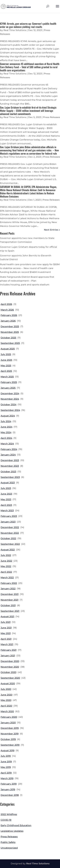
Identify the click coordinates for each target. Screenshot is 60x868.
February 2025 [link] (9, 382)
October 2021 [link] (8, 605)
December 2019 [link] (10, 728)
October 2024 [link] (8, 405)
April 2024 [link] (6, 438)
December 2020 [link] (10, 661)
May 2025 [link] (6, 366)
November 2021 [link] (10, 600)
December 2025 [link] (10, 326)
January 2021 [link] (8, 656)
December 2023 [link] (10, 460)
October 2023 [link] (8, 472)
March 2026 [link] (7, 310)
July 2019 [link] (6, 756)
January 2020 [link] (8, 723)
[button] (57, 8)
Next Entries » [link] (52, 230)
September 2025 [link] (10, 343)
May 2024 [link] (6, 432)
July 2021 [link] (6, 622)
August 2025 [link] (8, 349)
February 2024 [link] (9, 449)
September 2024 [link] (10, 410)
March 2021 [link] (7, 644)
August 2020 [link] (8, 683)
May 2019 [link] (6, 767)
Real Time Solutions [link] (15, 30)
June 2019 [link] (6, 762)
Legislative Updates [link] (12, 831)
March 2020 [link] (7, 711)
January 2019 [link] (8, 789)
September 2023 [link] (10, 477)
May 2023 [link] (6, 499)
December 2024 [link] (10, 393)
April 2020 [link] (6, 706)
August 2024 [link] (8, 416)
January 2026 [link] (8, 321)
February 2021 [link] (9, 650)
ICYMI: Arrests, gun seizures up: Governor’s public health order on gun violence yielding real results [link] (28, 25)
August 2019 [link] (8, 750)
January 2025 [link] (8, 388)
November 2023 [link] (10, 466)
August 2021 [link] (7, 616)
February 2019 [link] (9, 784)
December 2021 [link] (10, 594)
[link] (16, 6)
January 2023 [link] (8, 522)
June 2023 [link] (6, 494)
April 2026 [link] (6, 304)
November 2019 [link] (10, 734)
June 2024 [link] (6, 427)
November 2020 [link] (10, 667)
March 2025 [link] (7, 377)
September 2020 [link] (10, 678)
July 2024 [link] (6, 421)
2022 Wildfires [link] (9, 814)
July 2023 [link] (6, 488)
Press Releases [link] (52, 117)
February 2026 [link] (9, 315)
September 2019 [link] (10, 745)
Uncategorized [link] (9, 848)
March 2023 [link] (7, 510)
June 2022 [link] (6, 561)
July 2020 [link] (6, 689)
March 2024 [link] (7, 444)
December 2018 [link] (10, 795)
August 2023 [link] (8, 483)
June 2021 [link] (6, 628)
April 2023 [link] (6, 505)
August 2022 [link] (8, 550)
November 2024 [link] (10, 399)
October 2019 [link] (8, 739)
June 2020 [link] (6, 695)
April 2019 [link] (6, 773)
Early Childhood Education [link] (16, 825)
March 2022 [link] (7, 577)
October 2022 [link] (8, 538)
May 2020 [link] (6, 700)
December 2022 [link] (10, 527)
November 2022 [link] (10, 533)
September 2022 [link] (10, 544)
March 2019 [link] (7, 778)
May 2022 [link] (6, 566)
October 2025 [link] (8, 338)
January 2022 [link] (8, 589)
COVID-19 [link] (6, 820)
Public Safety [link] (8, 842)
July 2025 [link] (6, 354)
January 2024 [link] (8, 455)
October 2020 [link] (8, 672)
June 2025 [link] (6, 360)
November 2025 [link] (10, 332)
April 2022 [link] (6, 572)
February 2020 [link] (9, 717)
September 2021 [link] (10, 611)
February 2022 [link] (9, 583)
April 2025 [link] (6, 371)
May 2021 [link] (6, 633)
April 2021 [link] (6, 639)
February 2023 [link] (9, 516)
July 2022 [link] (6, 555)
